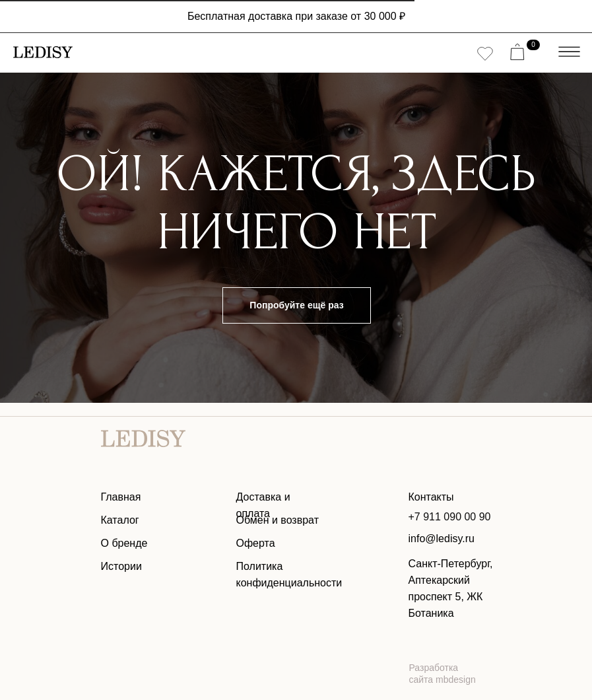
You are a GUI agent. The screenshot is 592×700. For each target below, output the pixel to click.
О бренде (124, 543)
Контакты (431, 497)
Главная (121, 497)
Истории (121, 566)
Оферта (256, 543)
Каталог (120, 520)
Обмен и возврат (278, 520)
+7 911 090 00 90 (450, 517)
